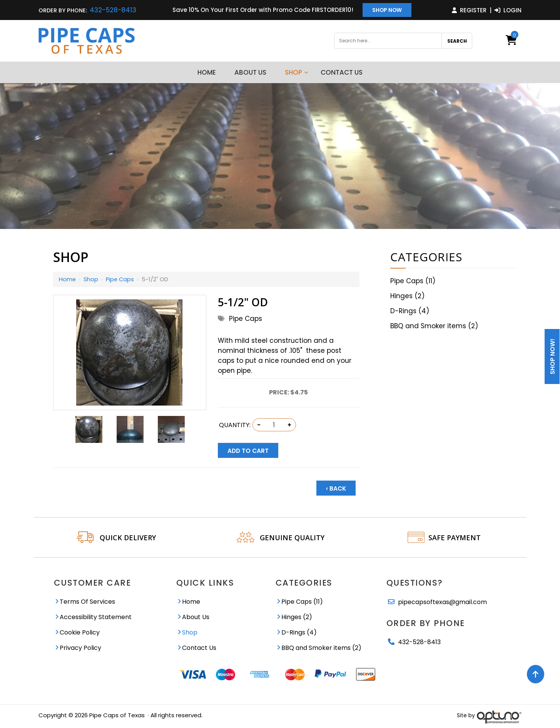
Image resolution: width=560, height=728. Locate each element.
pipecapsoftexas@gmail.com (442, 600)
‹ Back (336, 487)
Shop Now (387, 10)
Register (469, 10)
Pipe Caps (121, 279)
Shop (91, 279)
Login (508, 10)
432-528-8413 (113, 10)
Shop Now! (552, 356)
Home (68, 279)
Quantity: (235, 425)
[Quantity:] (274, 425)
